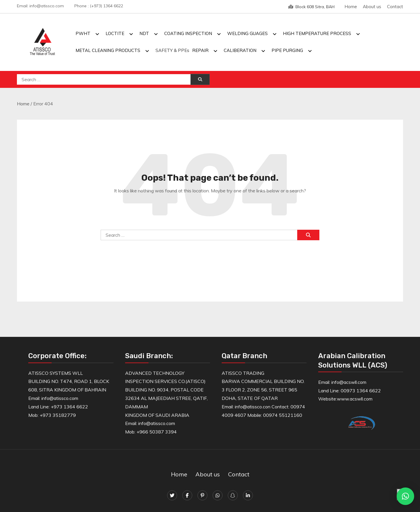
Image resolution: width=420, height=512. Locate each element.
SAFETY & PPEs (172, 50)
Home (351, 7)
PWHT (83, 33)
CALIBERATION (240, 50)
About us (372, 7)
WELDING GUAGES (247, 33)
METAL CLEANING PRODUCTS (108, 50)
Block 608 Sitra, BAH (311, 7)
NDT (144, 33)
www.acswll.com (355, 399)
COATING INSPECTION (188, 33)
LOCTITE (115, 33)
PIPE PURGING (287, 50)
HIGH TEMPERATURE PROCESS (317, 33)
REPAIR (200, 50)
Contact (395, 7)
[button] (405, 496)
